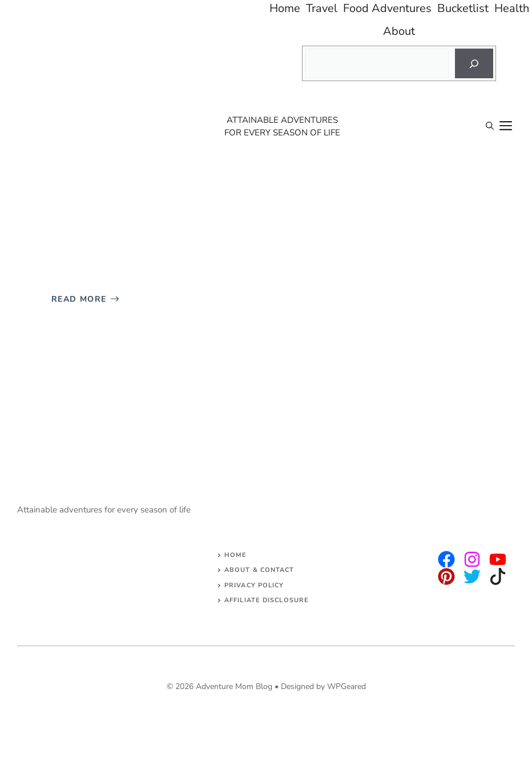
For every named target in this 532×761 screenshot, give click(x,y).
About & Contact (259, 570)
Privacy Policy (254, 585)
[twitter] (472, 559)
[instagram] (446, 559)
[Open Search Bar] (490, 126)
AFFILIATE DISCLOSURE (267, 600)
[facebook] (498, 559)
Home (235, 555)
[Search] (474, 63)
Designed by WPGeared (323, 686)
